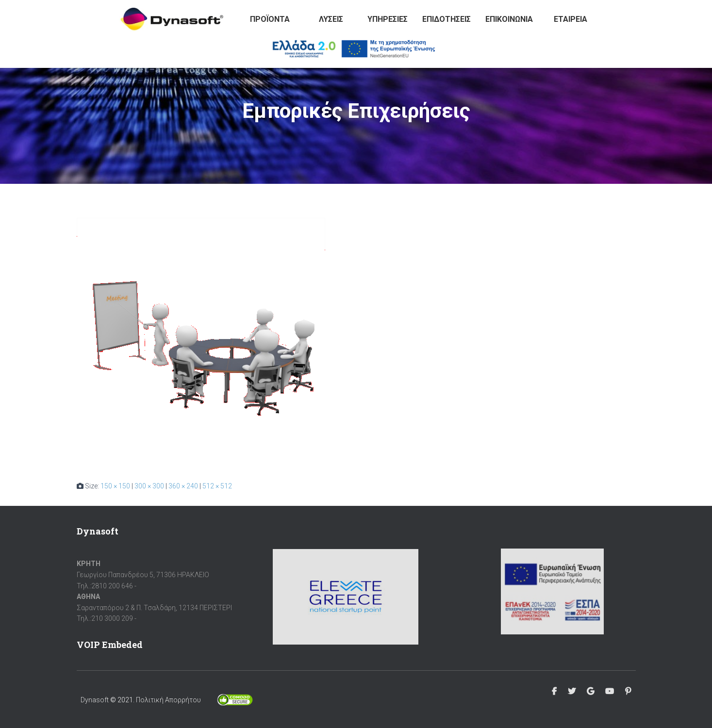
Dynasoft (95, 700)
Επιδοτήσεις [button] (447, 19)
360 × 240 (183, 486)
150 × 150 (115, 486)
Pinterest (628, 692)
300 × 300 (149, 486)
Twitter (572, 692)
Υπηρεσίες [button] (388, 19)
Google (590, 692)
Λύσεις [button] (331, 19)
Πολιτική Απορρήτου (168, 700)
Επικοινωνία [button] (509, 19)
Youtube (610, 692)
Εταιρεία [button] (571, 19)
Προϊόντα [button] (270, 19)
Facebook (554, 692)
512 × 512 (217, 486)
